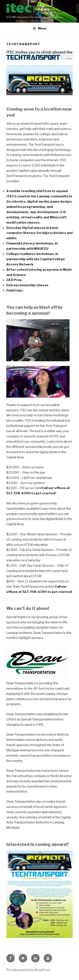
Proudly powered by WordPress (28, 970)
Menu (40, 28)
